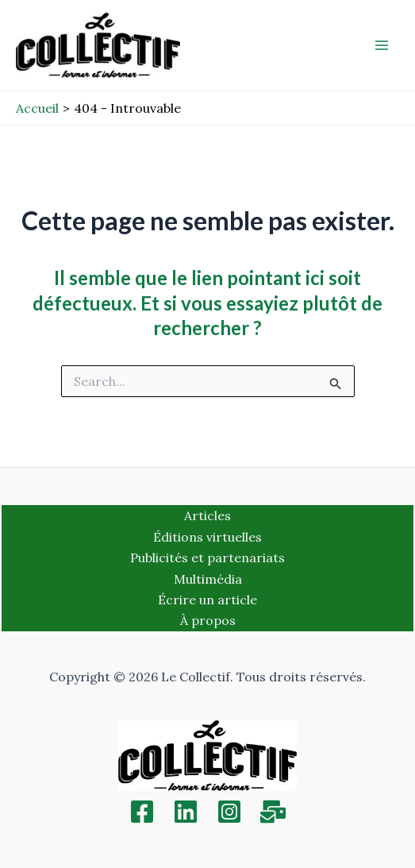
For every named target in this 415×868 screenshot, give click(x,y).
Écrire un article (207, 600)
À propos (208, 620)
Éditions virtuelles (207, 537)
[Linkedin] (186, 812)
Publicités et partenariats (207, 557)
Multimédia (208, 579)
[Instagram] (229, 812)
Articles (207, 515)
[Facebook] (142, 812)
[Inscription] (273, 812)
